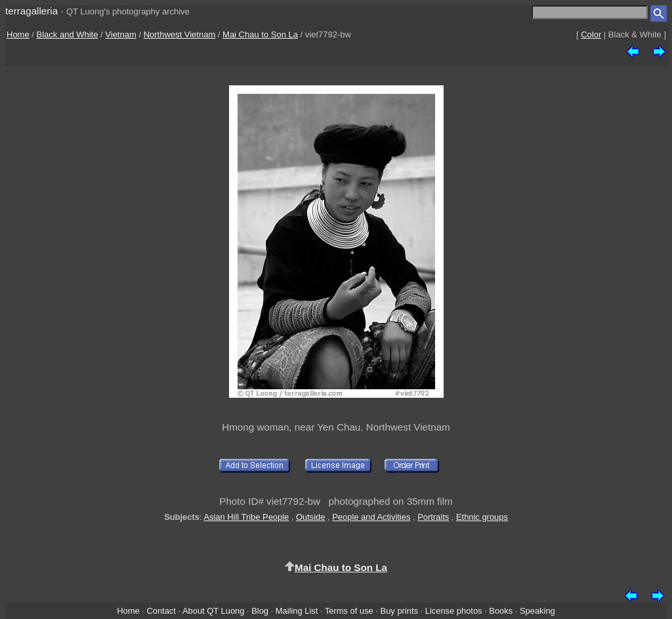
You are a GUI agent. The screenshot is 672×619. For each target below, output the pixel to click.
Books (501, 611)
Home (18, 34)
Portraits (433, 517)
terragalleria (31, 11)
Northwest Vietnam (180, 34)
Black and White (68, 34)
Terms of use (349, 611)
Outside (310, 517)
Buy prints (399, 611)
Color (591, 34)
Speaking (537, 611)
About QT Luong (213, 611)
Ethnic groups (482, 517)
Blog (260, 611)
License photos (454, 611)
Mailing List (297, 611)
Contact (161, 611)
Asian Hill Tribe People (246, 517)
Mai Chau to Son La (260, 34)
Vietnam (120, 34)
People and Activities (371, 517)
